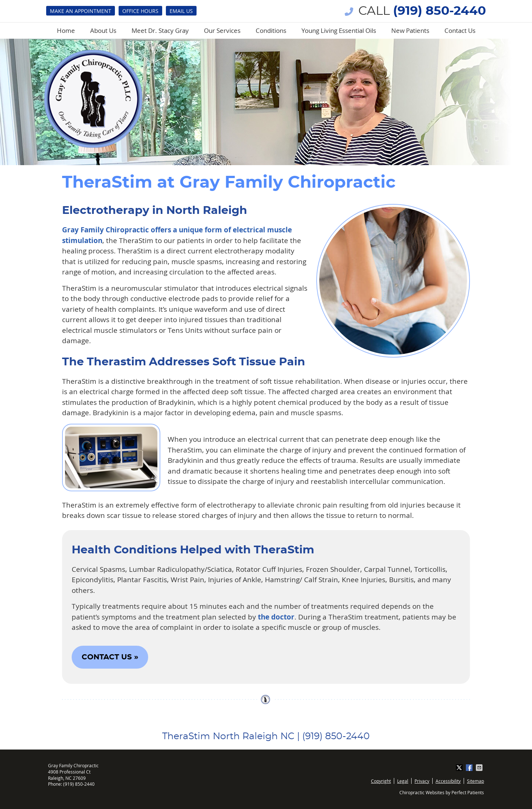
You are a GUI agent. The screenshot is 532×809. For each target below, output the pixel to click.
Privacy (422, 781)
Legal (403, 781)
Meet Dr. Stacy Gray (160, 30)
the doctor (276, 617)
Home (66, 30)
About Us (103, 30)
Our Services (222, 30)
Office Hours (140, 11)
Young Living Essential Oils (339, 30)
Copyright (381, 781)
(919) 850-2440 (439, 11)
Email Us (181, 11)
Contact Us (460, 30)
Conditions (271, 30)
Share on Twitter (460, 768)
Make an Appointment (81, 11)
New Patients (410, 30)
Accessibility (448, 781)
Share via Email (480, 768)
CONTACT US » (110, 657)
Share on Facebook (470, 768)
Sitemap (475, 781)
